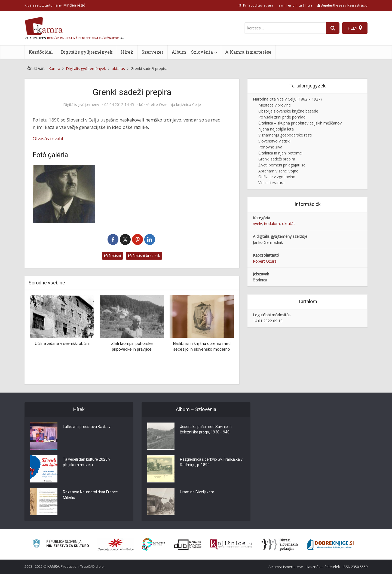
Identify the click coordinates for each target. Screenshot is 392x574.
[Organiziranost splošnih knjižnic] (116, 545)
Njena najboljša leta (276, 129)
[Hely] (355, 28)
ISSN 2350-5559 (355, 567)
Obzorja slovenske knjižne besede (288, 111)
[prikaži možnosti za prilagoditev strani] (256, 5)
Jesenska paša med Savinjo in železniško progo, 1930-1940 (206, 429)
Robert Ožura (265, 261)
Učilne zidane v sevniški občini (62, 344)
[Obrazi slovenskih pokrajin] (280, 545)
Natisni (112, 255)
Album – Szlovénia (192, 52)
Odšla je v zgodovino (277, 177)
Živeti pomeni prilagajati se (282, 165)
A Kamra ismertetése (248, 52)
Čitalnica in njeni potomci (280, 153)
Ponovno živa (270, 147)
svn (281, 5)
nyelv (257, 224)
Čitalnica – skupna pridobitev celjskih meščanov (300, 123)
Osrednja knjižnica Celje (180, 105)
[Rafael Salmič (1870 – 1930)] (64, 194)
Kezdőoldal (41, 52)
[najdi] (333, 28)
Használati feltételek (323, 567)
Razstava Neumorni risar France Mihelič (90, 495)
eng (291, 5)
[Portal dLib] (188, 545)
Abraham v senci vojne (278, 171)
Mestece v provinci (275, 105)
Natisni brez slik (144, 255)
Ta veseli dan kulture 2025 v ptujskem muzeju (87, 462)
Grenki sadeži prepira (277, 159)
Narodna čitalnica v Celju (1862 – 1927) (287, 99)
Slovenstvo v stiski (274, 141)
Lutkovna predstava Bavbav (87, 427)
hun (309, 5)
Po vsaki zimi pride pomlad (282, 117)
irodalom (272, 224)
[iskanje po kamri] (285, 28)
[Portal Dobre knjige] (330, 545)
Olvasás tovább (49, 139)
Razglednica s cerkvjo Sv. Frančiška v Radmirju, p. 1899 (211, 462)
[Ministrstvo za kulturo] (61, 544)
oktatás (289, 224)
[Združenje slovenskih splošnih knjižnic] (231, 545)
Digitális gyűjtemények (87, 52)
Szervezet (152, 52)
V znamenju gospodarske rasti (285, 135)
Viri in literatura (271, 183)
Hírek (127, 52)
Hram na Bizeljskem (197, 492)
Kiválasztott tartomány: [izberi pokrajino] (55, 5)
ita (300, 5)
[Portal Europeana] (153, 544)
